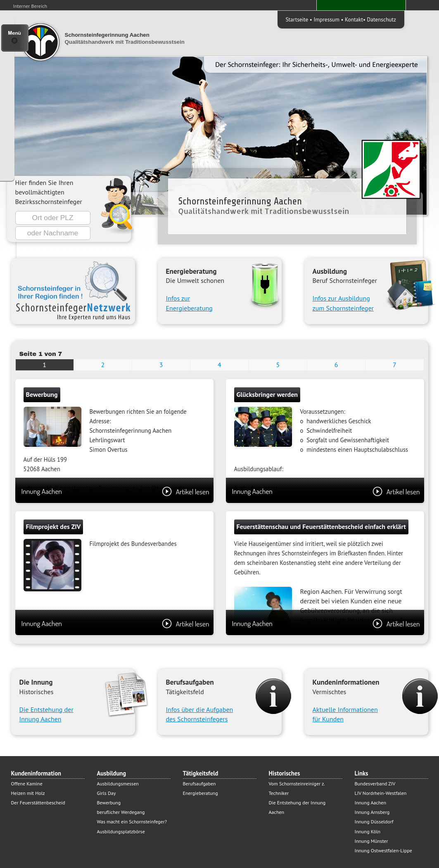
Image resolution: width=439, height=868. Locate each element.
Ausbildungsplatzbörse (121, 831)
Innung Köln (368, 831)
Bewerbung (109, 803)
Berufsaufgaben (199, 784)
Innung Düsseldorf (374, 822)
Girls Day (107, 793)
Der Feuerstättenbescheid (38, 803)
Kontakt (354, 19)
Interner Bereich (30, 6)
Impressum (326, 19)
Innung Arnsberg (372, 812)
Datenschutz (382, 19)
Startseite (297, 19)
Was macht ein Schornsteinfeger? (132, 822)
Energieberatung (201, 793)
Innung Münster (371, 841)
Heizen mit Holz (28, 793)
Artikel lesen (186, 491)
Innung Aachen (115, 491)
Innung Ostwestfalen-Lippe (383, 850)
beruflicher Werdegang (121, 812)
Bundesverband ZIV (375, 784)
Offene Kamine (27, 784)
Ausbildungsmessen (118, 784)
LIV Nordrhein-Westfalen (381, 793)
